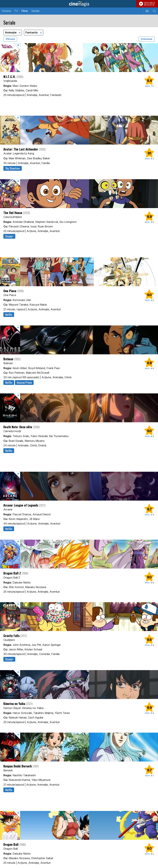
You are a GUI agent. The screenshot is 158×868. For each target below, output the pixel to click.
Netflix (9, 315)
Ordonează (147, 39)
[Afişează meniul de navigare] (147, 11)
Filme (25, 11)
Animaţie (11, 33)
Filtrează (10, 39)
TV (16, 11)
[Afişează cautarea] (154, 11)
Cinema (6, 11)
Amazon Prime (24, 383)
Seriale (35, 11)
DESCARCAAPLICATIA (150, 4)
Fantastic (32, 33)
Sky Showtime (13, 168)
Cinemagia (79, 4)
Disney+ (9, 236)
